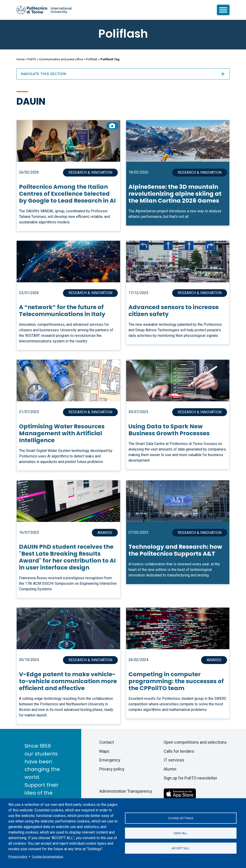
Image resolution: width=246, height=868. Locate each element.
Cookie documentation (48, 856)
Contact (107, 742)
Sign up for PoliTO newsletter (190, 778)
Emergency (110, 760)
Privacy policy (18, 856)
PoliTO (32, 59)
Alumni (170, 769)
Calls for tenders (179, 751)
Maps (104, 751)
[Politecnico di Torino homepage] (44, 10)
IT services (174, 760)
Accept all (181, 848)
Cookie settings (181, 818)
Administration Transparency (126, 791)
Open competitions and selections (195, 742)
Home (20, 59)
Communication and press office (61, 59)
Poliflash (123, 34)
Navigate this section (123, 74)
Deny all (181, 833)
